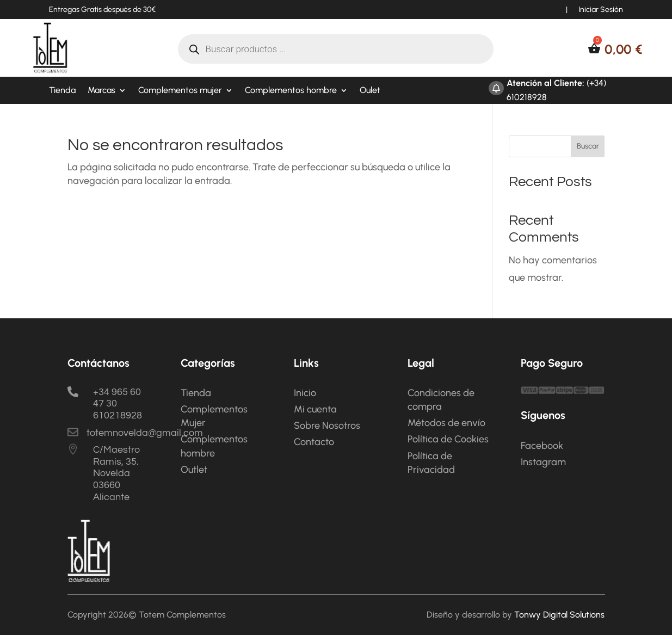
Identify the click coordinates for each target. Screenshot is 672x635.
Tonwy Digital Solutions (559, 615)
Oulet (370, 91)
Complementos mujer (180, 91)
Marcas (101, 91)
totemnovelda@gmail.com (145, 433)
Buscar (588, 146)
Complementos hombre (291, 91)
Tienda (62, 91)
